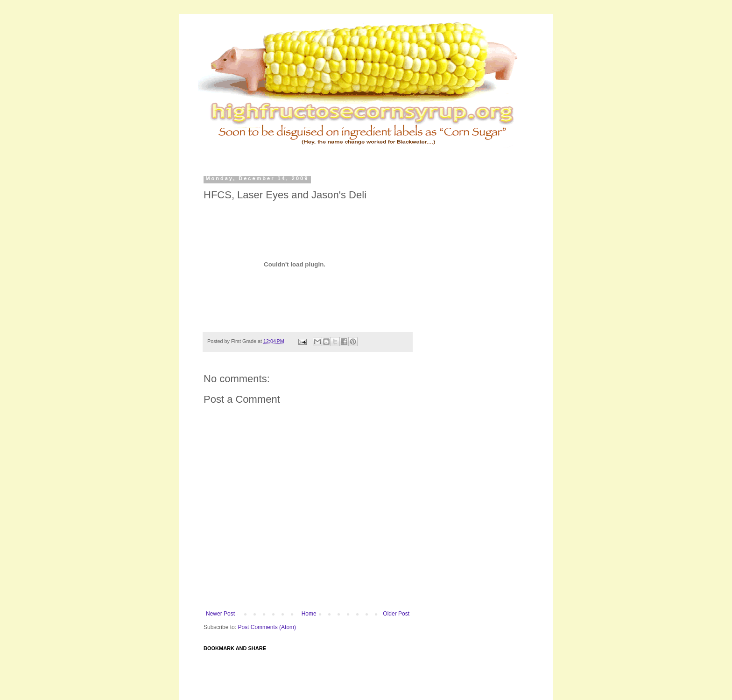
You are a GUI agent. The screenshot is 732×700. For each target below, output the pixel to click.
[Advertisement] (382, 154)
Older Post (396, 614)
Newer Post (220, 614)
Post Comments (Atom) (267, 627)
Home (309, 614)
